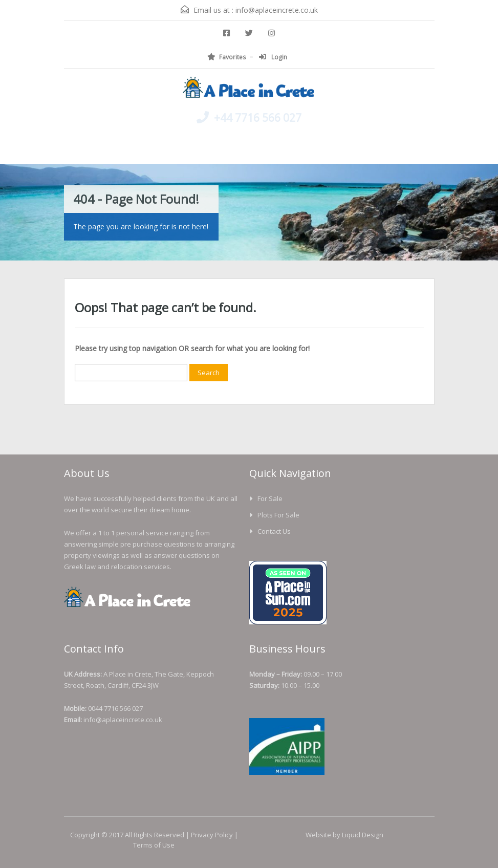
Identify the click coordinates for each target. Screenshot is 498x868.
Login (273, 57)
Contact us (274, 531)
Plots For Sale (278, 515)
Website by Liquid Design (344, 835)
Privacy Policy (212, 835)
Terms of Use (154, 845)
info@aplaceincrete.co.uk (277, 10)
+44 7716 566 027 (258, 118)
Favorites (226, 57)
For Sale (270, 498)
